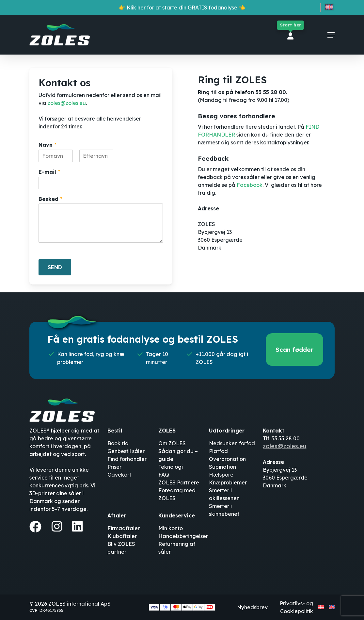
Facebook (250, 185)
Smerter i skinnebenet (224, 510)
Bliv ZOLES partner (121, 548)
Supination (222, 467)
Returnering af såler (177, 548)
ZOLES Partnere (179, 482)
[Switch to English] (329, 8)
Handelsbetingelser (183, 536)
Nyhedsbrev (252, 607)
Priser (114, 467)
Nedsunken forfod (232, 443)
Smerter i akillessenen (224, 494)
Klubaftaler (122, 536)
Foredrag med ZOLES (177, 494)
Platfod (218, 451)
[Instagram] (57, 526)
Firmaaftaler (124, 528)
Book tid (118, 443)
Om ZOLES (172, 443)
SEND (55, 267)
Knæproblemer (228, 482)
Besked (50, 199)
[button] (331, 35)
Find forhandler (127, 459)
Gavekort (119, 475)
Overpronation (227, 459)
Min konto (171, 528)
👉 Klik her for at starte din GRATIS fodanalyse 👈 (182, 8)
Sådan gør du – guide (178, 455)
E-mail (49, 172)
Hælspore (221, 475)
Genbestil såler (126, 451)
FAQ (164, 475)
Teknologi (171, 467)
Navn (47, 145)
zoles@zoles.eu (67, 103)
